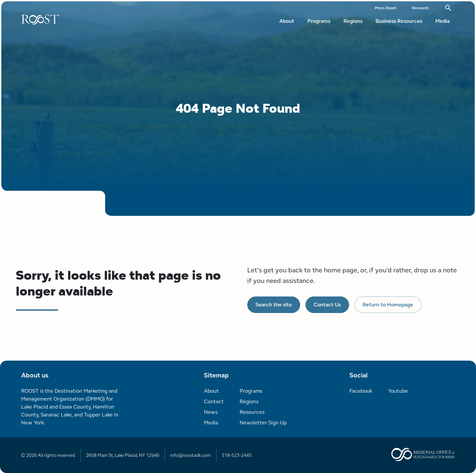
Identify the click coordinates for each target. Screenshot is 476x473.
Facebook (361, 391)
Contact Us (327, 305)
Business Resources (399, 21)
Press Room (386, 8)
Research (420, 8)
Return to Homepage (388, 305)
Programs (319, 21)
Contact (214, 401)
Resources (252, 412)
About (287, 21)
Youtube (398, 391)
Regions (353, 21)
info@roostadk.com (191, 455)
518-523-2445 (237, 455)
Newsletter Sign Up (263, 423)
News (211, 412)
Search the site (274, 305)
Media (442, 21)
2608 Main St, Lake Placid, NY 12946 (123, 455)
